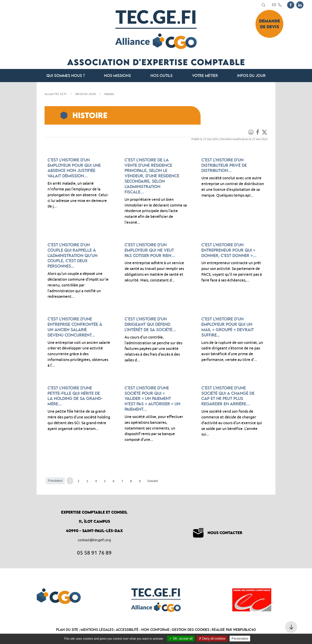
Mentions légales (97, 630)
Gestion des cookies (191, 630)
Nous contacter (218, 533)
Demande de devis (270, 24)
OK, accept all (181, 639)
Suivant (153, 481)
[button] (263, 5)
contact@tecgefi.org (94, 540)
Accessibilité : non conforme (143, 630)
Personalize (240, 639)
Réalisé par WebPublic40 (234, 630)
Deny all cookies (212, 639)
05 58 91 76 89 (94, 553)
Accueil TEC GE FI (56, 94)
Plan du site (67, 630)
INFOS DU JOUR (85, 94)
